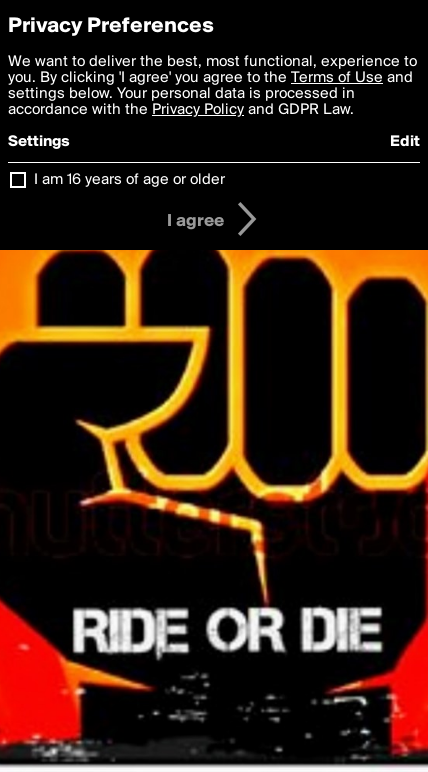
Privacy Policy (198, 110)
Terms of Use (337, 78)
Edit (405, 142)
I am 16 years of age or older (129, 180)
